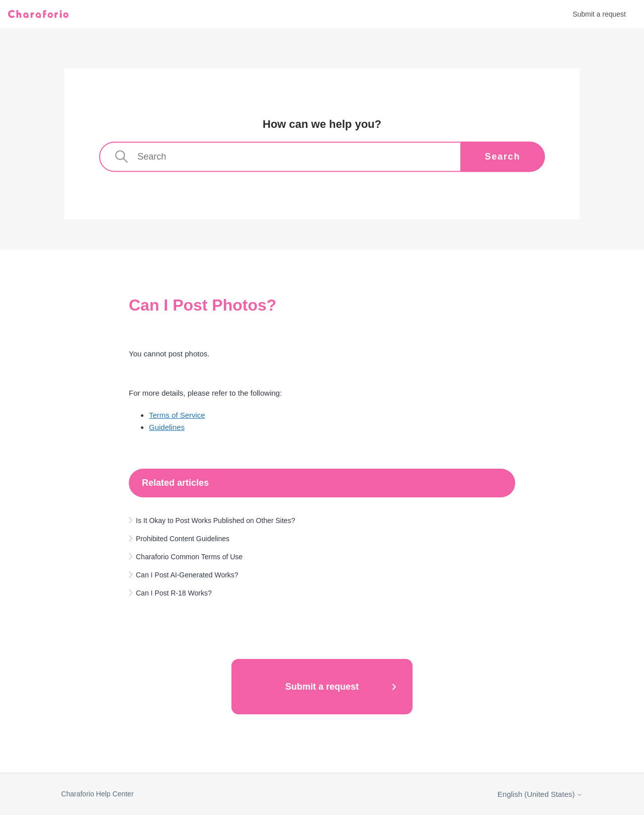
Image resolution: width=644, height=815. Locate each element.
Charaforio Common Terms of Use (189, 557)
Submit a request (599, 14)
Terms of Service (177, 415)
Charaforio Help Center (98, 794)
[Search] (322, 157)
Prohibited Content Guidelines (183, 539)
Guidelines (167, 427)
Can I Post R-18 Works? (174, 593)
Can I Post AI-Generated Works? (187, 575)
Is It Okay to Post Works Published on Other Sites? (215, 521)
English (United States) (540, 794)
